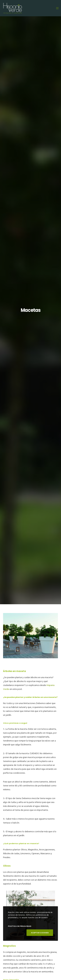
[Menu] (56, 8)
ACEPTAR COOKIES (40, 933)
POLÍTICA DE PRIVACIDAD (20, 926)
